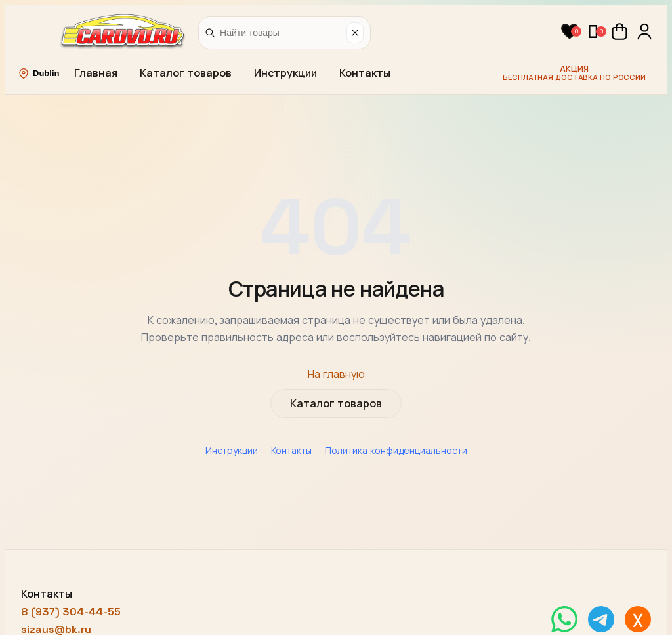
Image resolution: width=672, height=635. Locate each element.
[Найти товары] (281, 33)
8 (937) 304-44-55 (71, 612)
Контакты (365, 73)
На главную (336, 374)
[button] (570, 31)
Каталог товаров (186, 73)
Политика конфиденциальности (396, 451)
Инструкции (285, 73)
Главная (96, 73)
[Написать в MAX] (638, 619)
